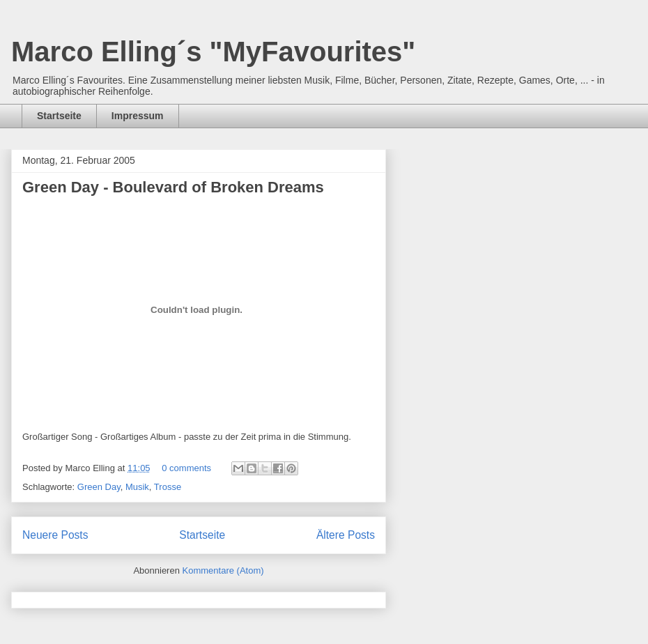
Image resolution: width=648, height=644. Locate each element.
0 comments (186, 468)
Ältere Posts (346, 535)
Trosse (168, 487)
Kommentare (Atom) (223, 570)
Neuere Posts (55, 535)
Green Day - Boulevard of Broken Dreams (173, 187)
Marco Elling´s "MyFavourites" (213, 52)
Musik (137, 487)
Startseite (59, 116)
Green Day (99, 487)
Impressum (138, 116)
